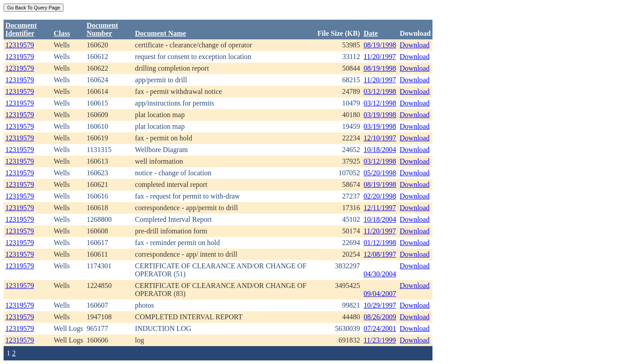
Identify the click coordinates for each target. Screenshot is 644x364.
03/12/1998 (380, 91)
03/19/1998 (380, 115)
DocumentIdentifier (21, 29)
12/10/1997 (380, 138)
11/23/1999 (380, 340)
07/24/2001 (380, 328)
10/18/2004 (380, 150)
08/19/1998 (380, 45)
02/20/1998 (380, 196)
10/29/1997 (380, 305)
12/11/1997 (380, 208)
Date (371, 33)
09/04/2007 (380, 294)
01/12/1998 (380, 243)
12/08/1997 (380, 254)
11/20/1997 (380, 57)
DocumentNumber (102, 29)
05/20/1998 (380, 173)
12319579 (20, 45)
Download (415, 45)
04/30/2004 (380, 274)
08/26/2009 (380, 317)
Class (62, 33)
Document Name (161, 33)
